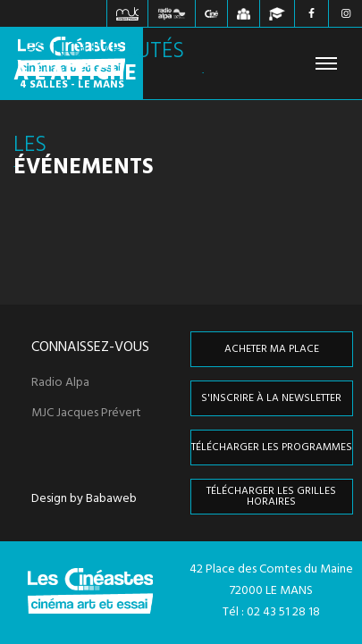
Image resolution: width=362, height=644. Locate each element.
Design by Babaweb (84, 499)
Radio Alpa (60, 383)
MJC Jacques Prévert (86, 414)
